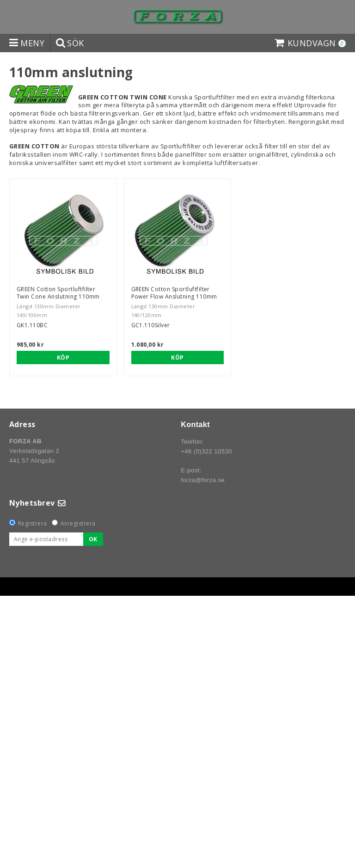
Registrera (33, 523)
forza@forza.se (203, 480)
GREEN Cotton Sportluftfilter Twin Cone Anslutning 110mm (58, 293)
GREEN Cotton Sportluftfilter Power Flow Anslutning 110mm (174, 293)
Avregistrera (78, 523)
